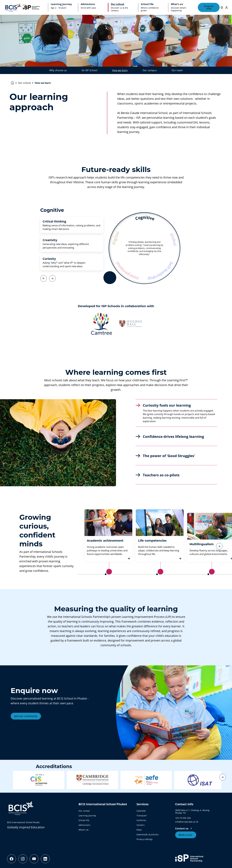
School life (84, 820)
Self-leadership (161, 271)
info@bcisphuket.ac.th (187, 822)
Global (173, 239)
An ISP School (90, 70)
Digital (116, 238)
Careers (141, 825)
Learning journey (87, 816)
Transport (142, 816)
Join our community (26, 730)
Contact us (182, 828)
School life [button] (147, 4)
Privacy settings (145, 839)
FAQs (139, 830)
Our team (177, 70)
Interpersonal (127, 271)
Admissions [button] (88, 4)
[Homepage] (14, 83)
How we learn (120, 70)
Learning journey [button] (61, 4)
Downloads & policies (148, 834)
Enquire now (209, 7)
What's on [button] (177, 4)
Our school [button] (117, 4)
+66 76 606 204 (183, 818)
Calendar (141, 811)
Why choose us (58, 70)
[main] (116, 441)
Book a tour (186, 835)
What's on (84, 830)
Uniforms (141, 820)
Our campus (150, 70)
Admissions (84, 825)
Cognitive (145, 218)
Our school (24, 83)
